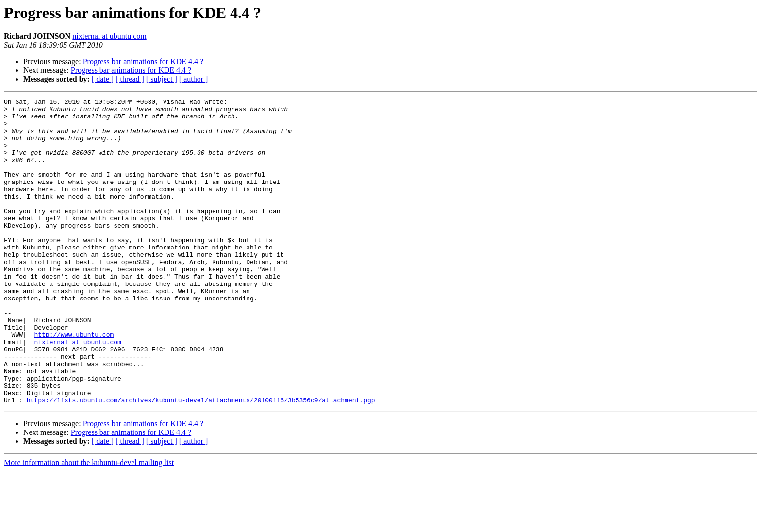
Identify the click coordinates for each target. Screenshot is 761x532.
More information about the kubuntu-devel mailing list (89, 524)
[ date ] (103, 79)
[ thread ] (130, 79)
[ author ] (194, 79)
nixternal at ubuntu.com (109, 36)
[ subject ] (162, 79)
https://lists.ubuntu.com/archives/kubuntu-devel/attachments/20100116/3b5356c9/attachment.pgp (201, 461)
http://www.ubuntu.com (74, 382)
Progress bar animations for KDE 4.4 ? (143, 61)
